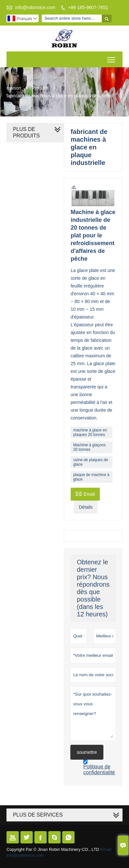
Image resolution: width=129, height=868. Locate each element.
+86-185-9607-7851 (88, 7)
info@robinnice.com (35, 7)
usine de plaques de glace (91, 462)
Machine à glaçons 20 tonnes (89, 447)
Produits (40, 88)
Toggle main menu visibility (112, 57)
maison (14, 88)
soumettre (87, 752)
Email (85, 493)
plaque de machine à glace (91, 477)
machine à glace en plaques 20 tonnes (90, 432)
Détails (86, 507)
